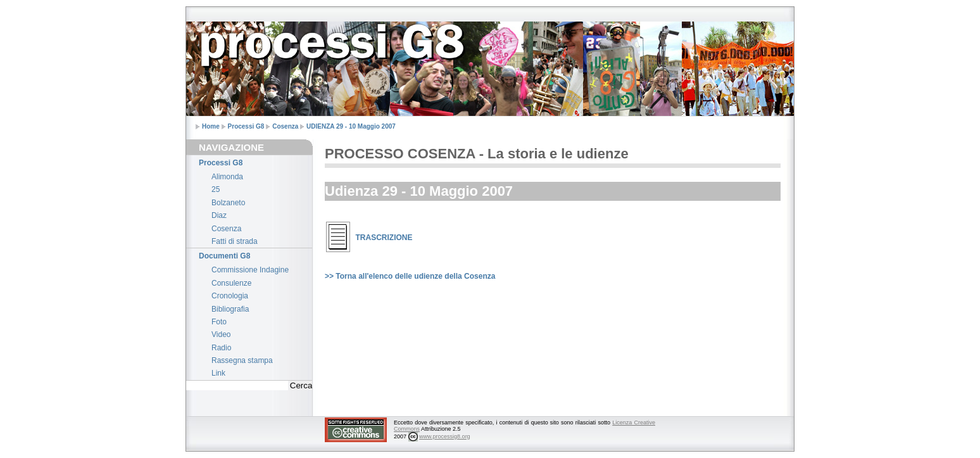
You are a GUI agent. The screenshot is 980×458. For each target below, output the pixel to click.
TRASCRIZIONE (384, 238)
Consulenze (231, 283)
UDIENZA (351, 126)
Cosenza (285, 126)
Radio (221, 348)
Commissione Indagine (250, 270)
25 (216, 189)
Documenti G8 (224, 256)
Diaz (219, 215)
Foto (219, 322)
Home (211, 126)
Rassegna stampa (242, 360)
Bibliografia (230, 309)
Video (221, 334)
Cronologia (230, 296)
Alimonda (227, 177)
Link (218, 373)
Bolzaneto (228, 203)
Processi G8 (246, 126)
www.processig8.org (445, 436)
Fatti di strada (235, 241)
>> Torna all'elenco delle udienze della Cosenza (410, 276)
